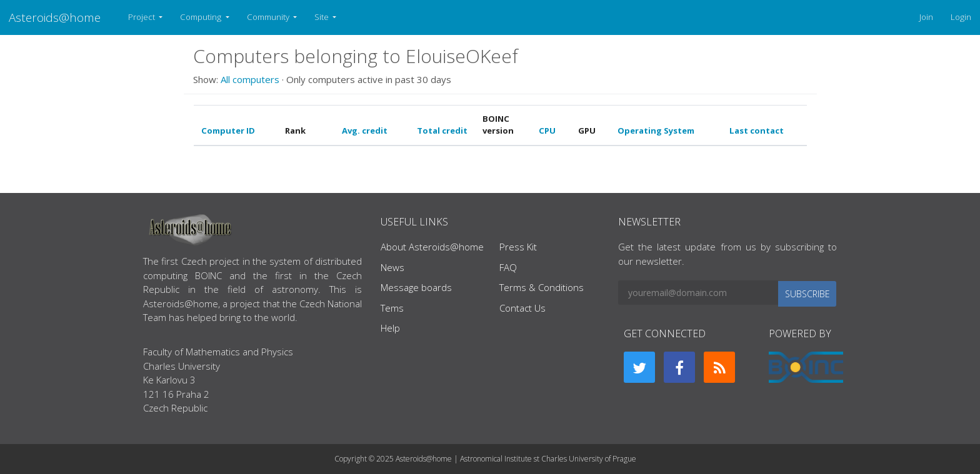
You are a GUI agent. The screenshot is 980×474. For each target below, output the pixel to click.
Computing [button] (202, 17)
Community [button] (269, 17)
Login (961, 17)
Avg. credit (365, 131)
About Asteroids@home (432, 247)
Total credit (442, 131)
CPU (547, 131)
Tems (392, 308)
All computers (250, 79)
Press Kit (518, 247)
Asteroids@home (55, 17)
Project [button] (142, 17)
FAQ (508, 267)
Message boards (416, 287)
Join (926, 17)
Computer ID (228, 131)
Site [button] (322, 17)
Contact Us (522, 308)
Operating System (656, 131)
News (392, 267)
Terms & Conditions (542, 287)
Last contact (757, 131)
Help (390, 328)
